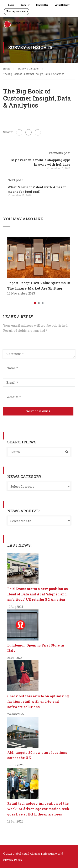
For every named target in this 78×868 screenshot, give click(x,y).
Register (25, 5)
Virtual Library (62, 5)
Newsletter (42, 5)
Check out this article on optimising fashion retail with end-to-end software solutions (38, 701)
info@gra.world (53, 854)
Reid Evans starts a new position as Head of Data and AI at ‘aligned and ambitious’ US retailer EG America (38, 594)
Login (11, 5)
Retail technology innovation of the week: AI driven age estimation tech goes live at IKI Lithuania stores (38, 809)
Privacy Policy (13, 860)
